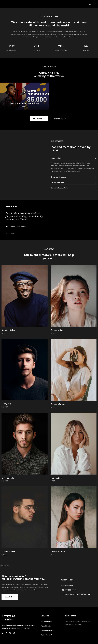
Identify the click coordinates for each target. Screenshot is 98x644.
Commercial (24, 107)
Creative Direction (58, 177)
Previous (7, 234)
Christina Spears (58, 404)
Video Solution (57, 158)
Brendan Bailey (8, 330)
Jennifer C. (11, 226)
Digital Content (46, 635)
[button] (95, 4)
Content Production (59, 188)
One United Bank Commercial (24, 103)
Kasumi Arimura (58, 552)
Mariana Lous (57, 478)
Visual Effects (46, 626)
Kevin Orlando (8, 478)
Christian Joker (9, 552)
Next (12, 234)
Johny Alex (7, 404)
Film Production (57, 182)
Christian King (57, 330)
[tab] (74, 158)
